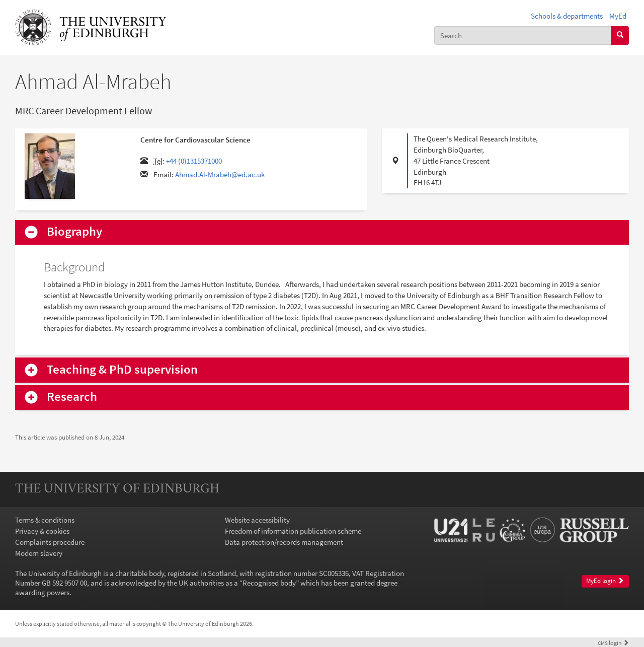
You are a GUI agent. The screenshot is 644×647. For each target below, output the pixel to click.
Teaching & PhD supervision (122, 370)
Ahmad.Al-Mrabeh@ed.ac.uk (220, 174)
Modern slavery (39, 553)
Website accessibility (257, 520)
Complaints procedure (50, 542)
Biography (74, 232)
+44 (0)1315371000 (194, 161)
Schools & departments (567, 16)
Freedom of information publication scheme (293, 531)
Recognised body (269, 583)
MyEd (618, 16)
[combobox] (523, 35)
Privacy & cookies (42, 531)
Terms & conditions (45, 520)
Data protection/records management (284, 542)
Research (72, 397)
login (613, 643)
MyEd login (605, 581)
